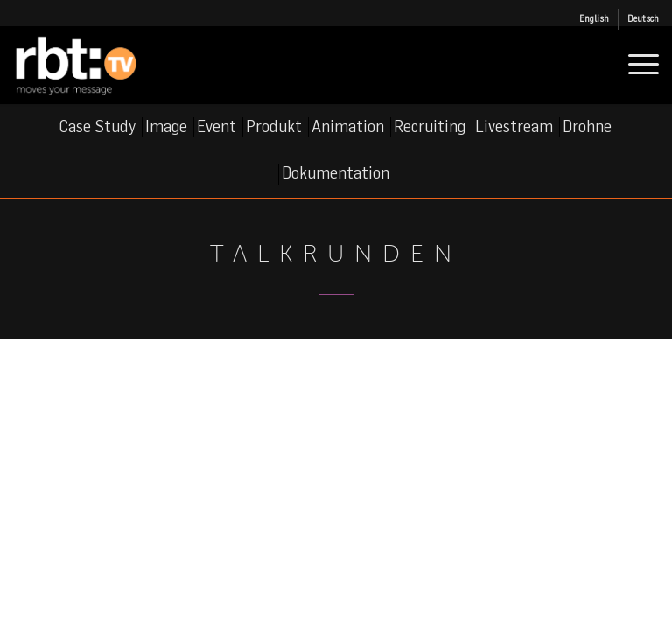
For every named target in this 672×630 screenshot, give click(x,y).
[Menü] (635, 65)
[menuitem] (595, 19)
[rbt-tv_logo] (91, 65)
